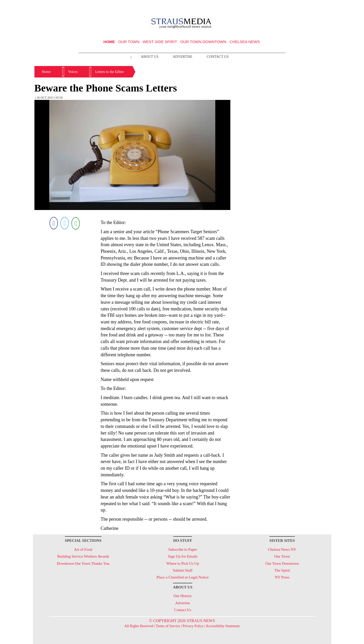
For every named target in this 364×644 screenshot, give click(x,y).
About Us (150, 57)
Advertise (183, 57)
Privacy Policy (193, 626)
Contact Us (218, 57)
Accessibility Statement (223, 626)
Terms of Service (168, 626)
